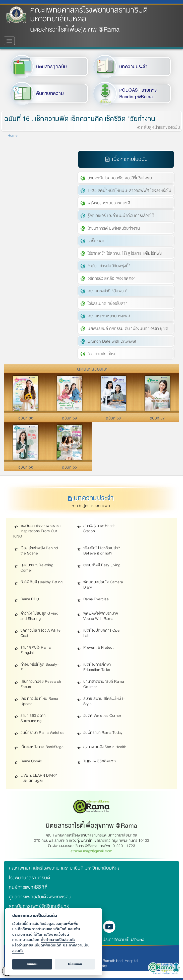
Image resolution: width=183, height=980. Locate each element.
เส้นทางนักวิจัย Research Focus (41, 684)
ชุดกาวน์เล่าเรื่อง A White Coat (41, 633)
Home (13, 135)
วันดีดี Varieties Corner (102, 716)
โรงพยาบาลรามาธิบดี (29, 878)
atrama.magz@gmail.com (92, 851)
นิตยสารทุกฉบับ (52, 67)
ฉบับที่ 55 (70, 467)
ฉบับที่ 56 (26, 467)
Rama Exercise (96, 599)
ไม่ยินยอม (75, 964)
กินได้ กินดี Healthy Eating (42, 582)
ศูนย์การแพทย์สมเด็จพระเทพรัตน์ (40, 897)
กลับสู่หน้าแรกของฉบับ (158, 127)
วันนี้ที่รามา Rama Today (103, 733)
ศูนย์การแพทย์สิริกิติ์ (28, 887)
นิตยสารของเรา (93, 369)
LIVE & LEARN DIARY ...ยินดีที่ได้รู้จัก (39, 778)
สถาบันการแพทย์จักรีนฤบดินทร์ (39, 906)
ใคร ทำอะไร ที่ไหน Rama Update (39, 701)
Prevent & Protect (99, 648)
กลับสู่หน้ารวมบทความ (92, 506)
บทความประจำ (133, 67)
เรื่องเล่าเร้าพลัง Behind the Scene (39, 551)
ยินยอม (32, 964)
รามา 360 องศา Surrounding (33, 718)
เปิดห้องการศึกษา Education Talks (97, 667)
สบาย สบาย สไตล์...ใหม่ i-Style (104, 701)
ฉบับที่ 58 (113, 418)
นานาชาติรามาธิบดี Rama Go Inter (104, 684)
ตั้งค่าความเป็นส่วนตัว (58, 940)
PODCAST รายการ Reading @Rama (138, 94)
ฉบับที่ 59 (70, 418)
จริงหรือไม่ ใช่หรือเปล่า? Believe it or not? (102, 551)
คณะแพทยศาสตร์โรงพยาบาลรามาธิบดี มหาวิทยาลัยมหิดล (89, 15)
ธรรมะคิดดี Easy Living (102, 565)
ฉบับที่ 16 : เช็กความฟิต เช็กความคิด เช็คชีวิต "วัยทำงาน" (81, 119)
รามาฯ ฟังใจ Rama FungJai (36, 650)
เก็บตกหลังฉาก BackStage (42, 747)
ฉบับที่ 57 (157, 418)
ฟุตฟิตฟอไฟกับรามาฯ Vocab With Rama (101, 616)
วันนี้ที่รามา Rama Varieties (43, 733)
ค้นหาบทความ (50, 93)
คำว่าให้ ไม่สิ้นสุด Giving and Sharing (40, 616)
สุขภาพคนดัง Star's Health (105, 747)
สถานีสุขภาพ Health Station (100, 528)
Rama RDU (30, 599)
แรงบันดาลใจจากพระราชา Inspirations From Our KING (37, 531)
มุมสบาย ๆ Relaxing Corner (37, 568)
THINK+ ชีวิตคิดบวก (100, 761)
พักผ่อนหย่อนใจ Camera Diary (103, 585)
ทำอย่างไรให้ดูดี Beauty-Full (40, 667)
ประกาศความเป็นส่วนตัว (123, 940)
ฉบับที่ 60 (26, 418)
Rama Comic (31, 761)
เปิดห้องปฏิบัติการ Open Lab (103, 633)
